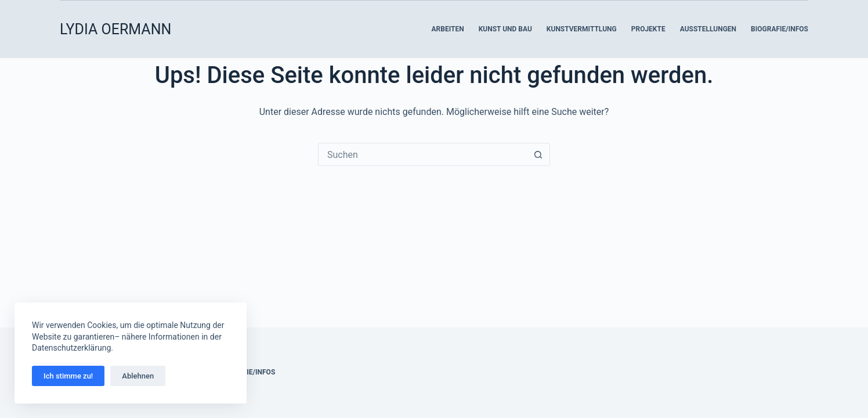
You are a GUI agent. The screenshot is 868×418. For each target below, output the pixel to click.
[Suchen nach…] (422, 154)
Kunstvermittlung (582, 29)
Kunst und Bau (505, 29)
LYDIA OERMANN (115, 29)
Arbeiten (447, 29)
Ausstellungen (708, 29)
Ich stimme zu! (68, 376)
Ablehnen (138, 376)
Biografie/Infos (780, 29)
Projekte (648, 29)
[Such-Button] (538, 154)
